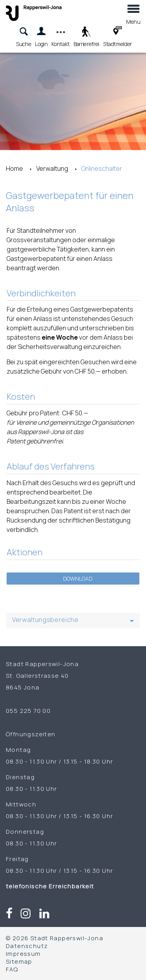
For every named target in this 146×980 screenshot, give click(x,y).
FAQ (12, 969)
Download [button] (74, 579)
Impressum (23, 953)
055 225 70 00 (28, 711)
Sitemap (19, 961)
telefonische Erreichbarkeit (51, 886)
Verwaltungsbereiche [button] (45, 620)
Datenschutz (27, 946)
